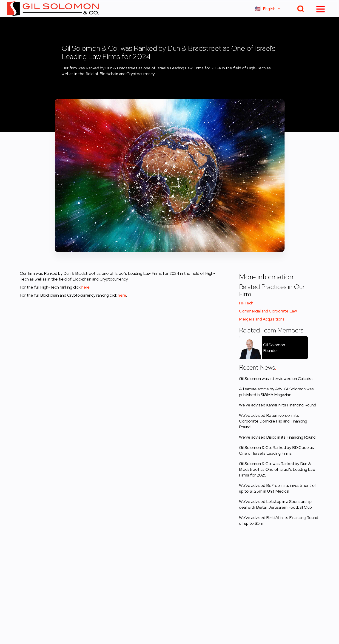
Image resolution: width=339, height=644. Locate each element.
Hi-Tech (246, 303)
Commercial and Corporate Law (268, 311)
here (85, 287)
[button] (270, 9)
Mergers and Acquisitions (262, 319)
